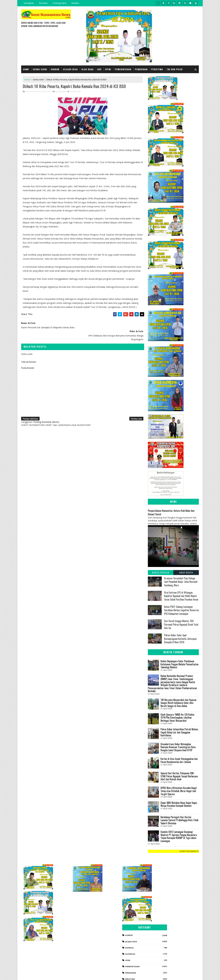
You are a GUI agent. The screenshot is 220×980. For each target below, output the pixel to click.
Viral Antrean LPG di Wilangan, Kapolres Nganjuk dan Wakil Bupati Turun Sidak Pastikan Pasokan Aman (181, 596)
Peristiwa (157, 69)
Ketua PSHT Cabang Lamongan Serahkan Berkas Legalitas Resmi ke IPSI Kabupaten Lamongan (181, 610)
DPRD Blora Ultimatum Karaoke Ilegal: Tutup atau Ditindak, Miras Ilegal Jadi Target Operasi (179, 791)
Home (26, 69)
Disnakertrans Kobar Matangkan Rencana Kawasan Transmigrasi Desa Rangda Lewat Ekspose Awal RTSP (178, 747)
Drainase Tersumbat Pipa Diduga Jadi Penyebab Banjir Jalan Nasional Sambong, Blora (181, 582)
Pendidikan (141, 69)
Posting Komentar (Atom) (46, 418)
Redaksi (75, 3)
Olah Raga (88, 69)
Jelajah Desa (70, 69)
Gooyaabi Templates (65, 975)
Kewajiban (29, 3)
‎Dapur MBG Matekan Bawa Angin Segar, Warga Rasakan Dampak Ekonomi (179, 804)
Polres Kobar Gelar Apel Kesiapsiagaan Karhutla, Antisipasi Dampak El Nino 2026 (180, 639)
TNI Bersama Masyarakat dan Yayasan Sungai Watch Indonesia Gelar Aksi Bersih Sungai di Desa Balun (178, 703)
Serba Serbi (40, 69)
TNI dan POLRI (175, 69)
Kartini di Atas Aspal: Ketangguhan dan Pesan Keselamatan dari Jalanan (179, 760)
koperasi (163, 916)
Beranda (43, 3)
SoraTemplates (37, 975)
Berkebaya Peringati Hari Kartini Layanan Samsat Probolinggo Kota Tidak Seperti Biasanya (179, 820)
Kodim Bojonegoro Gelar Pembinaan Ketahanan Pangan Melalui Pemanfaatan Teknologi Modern (179, 664)
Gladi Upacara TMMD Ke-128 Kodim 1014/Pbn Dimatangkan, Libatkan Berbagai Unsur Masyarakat (177, 717)
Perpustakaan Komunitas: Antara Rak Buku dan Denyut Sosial (171, 512)
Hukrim (55, 69)
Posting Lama (134, 415)
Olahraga (164, 922)
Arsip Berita (186, 572)
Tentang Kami (59, 3)
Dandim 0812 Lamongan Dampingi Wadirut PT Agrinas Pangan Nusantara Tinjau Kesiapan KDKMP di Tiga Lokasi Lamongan (179, 836)
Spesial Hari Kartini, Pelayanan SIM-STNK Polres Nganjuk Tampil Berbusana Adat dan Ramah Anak (179, 776)
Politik (162, 953)
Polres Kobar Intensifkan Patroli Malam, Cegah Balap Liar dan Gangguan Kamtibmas (179, 732)
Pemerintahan (123, 69)
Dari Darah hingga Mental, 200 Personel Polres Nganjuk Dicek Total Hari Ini (181, 624)
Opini (108, 69)
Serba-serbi (38, 79)
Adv (99, 69)
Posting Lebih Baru (30, 415)
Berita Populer (161, 572)
